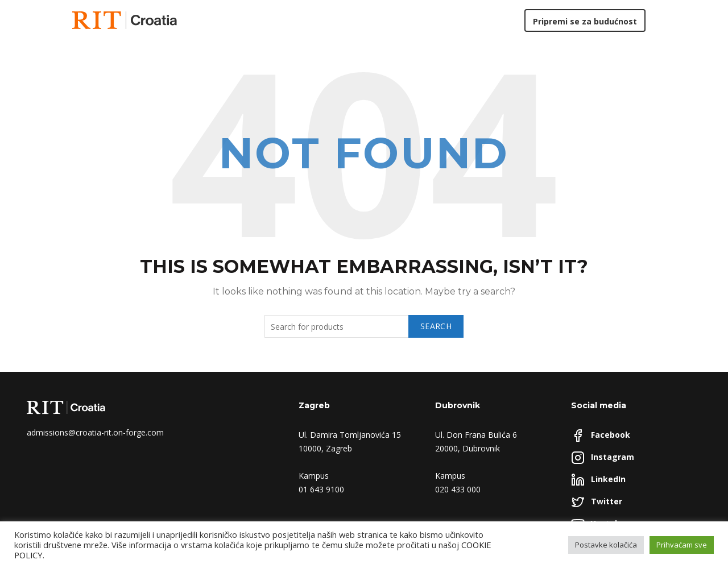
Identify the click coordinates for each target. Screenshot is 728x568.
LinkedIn (608, 479)
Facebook (611, 435)
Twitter (607, 501)
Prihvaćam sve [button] (682, 545)
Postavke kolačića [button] (606, 545)
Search (436, 326)
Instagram (613, 457)
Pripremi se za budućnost (585, 21)
